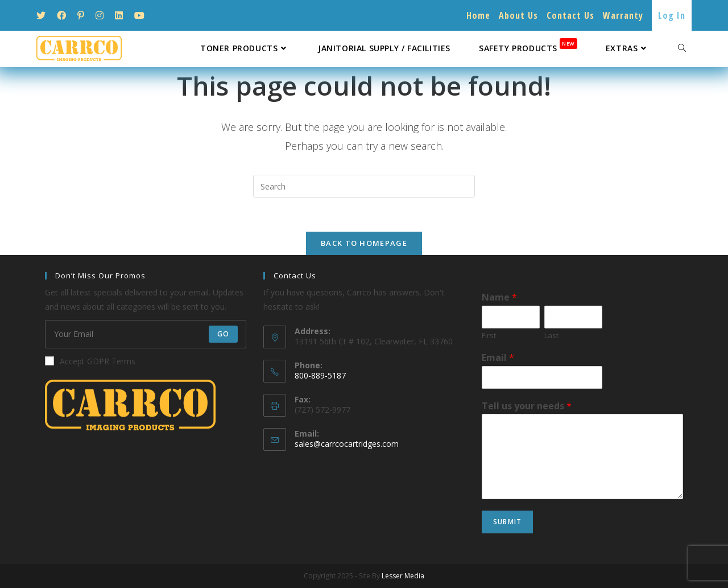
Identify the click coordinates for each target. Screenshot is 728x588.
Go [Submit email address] (223, 334)
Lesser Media (403, 576)
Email (498, 358)
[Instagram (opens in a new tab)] (100, 15)
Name (499, 297)
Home (478, 15)
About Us (518, 15)
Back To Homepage (364, 243)
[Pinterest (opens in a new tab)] (81, 15)
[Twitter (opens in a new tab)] (44, 15)
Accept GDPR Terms (90, 361)
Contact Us (570, 15)
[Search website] (682, 48)
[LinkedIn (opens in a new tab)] (119, 15)
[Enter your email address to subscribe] (146, 334)
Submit (507, 522)
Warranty (623, 15)
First (489, 336)
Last (551, 336)
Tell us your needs (527, 406)
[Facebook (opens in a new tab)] (61, 15)
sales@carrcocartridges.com (347, 444)
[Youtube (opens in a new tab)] (139, 15)
